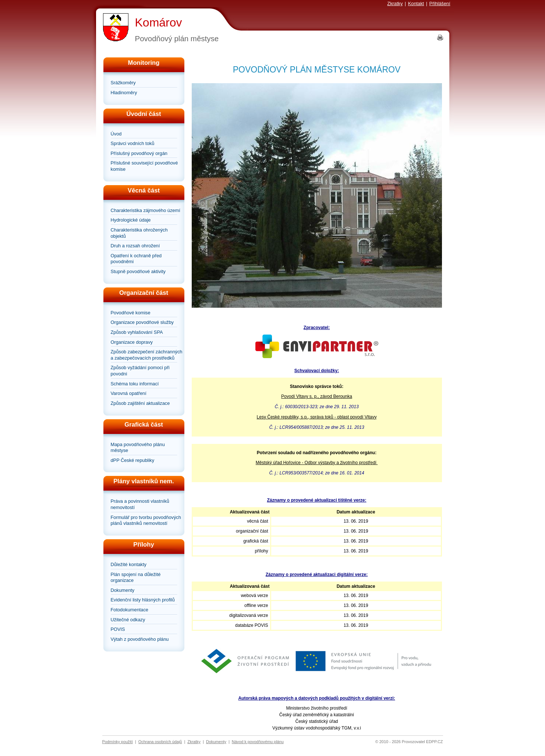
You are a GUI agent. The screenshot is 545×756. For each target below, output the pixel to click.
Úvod (116, 134)
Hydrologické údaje (131, 220)
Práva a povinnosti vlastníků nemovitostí (140, 504)
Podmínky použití (118, 742)
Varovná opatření (129, 393)
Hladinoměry (124, 93)
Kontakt (416, 3)
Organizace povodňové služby (142, 322)
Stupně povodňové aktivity (138, 271)
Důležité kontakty (129, 564)
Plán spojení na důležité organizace (136, 577)
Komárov (159, 22)
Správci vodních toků (133, 143)
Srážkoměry (123, 83)
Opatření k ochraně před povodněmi (136, 259)
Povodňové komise (131, 313)
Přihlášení (440, 3)
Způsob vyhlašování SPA (137, 332)
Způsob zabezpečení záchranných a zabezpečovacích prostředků (147, 355)
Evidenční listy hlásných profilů (143, 600)
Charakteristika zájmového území (146, 210)
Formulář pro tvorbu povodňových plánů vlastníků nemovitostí (146, 520)
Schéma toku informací (135, 384)
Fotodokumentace (130, 610)
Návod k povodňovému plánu (258, 742)
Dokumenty (123, 590)
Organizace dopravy (132, 342)
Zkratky (395, 3)
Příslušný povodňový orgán (139, 153)
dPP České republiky (133, 460)
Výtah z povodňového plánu (140, 639)
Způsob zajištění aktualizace (140, 403)
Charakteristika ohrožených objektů (139, 233)
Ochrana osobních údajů (160, 742)
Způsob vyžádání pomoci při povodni (140, 371)
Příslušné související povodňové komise (144, 166)
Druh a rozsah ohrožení (135, 246)
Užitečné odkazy (128, 620)
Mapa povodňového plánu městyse (138, 448)
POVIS (118, 629)
